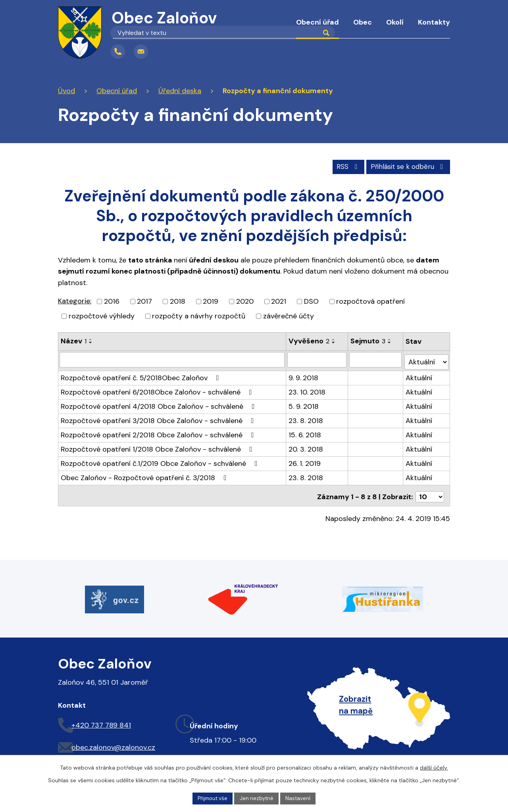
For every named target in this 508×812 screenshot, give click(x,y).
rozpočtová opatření (370, 301)
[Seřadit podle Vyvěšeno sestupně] (334, 342)
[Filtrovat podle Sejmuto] (376, 359)
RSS (342, 165)
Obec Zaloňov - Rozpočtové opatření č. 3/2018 (145, 475)
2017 (144, 301)
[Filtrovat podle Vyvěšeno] (317, 359)
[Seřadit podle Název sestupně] (91, 342)
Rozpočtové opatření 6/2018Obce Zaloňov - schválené (158, 389)
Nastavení (300, 798)
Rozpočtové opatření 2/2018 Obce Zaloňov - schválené (159, 432)
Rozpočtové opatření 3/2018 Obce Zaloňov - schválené (159, 417)
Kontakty (434, 22)
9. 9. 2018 (304, 375)
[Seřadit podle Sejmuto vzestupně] (390, 339)
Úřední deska (180, 91)
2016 (112, 301)
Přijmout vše (211, 798)
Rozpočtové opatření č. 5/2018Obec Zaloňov (141, 375)
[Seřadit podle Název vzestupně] (91, 339)
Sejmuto (368, 340)
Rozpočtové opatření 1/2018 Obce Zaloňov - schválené (158, 446)
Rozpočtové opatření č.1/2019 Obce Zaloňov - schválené (161, 460)
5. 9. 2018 (304, 403)
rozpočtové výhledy (102, 315)
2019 (211, 301)
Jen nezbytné (258, 798)
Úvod (275, 28)
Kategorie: (75, 300)
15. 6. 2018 (305, 432)
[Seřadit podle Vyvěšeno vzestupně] (334, 339)
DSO (311, 301)
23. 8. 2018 (306, 417)
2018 (178, 301)
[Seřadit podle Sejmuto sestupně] (390, 342)
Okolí (395, 22)
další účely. (434, 767)
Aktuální (419, 375)
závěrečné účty (289, 315)
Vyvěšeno (309, 340)
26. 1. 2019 (305, 460)
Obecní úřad (317, 22)
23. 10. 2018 (307, 389)
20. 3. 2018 (306, 446)
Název (74, 340)
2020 (245, 301)
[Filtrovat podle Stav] (427, 359)
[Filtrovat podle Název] (172, 359)
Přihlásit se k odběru (406, 165)
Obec (363, 22)
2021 (279, 301)
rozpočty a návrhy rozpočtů (199, 315)
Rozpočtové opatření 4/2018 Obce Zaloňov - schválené (159, 403)
